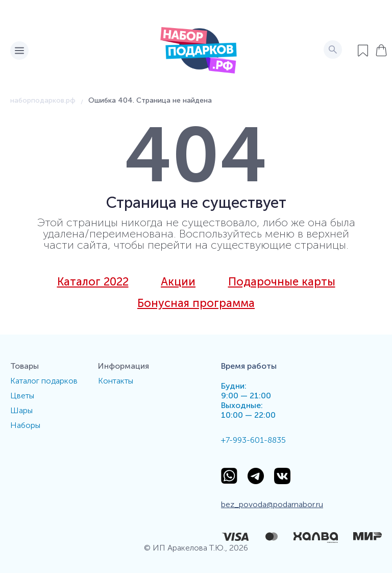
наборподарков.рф (43, 101)
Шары (21, 410)
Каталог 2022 (93, 282)
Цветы (22, 396)
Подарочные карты (282, 282)
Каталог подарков (44, 381)
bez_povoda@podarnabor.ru (272, 504)
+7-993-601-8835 (253, 440)
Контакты (116, 381)
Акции (178, 282)
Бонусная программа (196, 303)
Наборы (25, 425)
